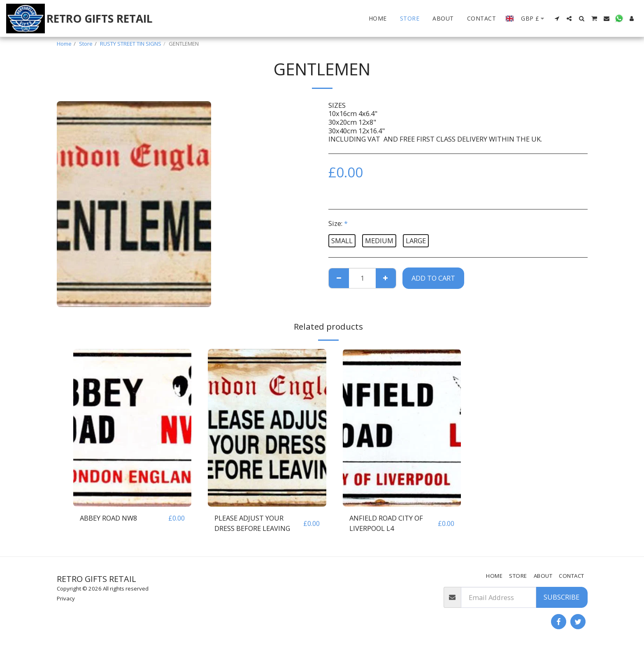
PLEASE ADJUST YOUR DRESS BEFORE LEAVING (252, 523)
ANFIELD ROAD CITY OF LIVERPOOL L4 (386, 523)
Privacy (66, 598)
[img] (133, 428)
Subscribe (561, 597)
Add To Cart (433, 278)
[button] (557, 19)
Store (86, 44)
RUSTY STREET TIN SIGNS (131, 44)
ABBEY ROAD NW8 (108, 518)
